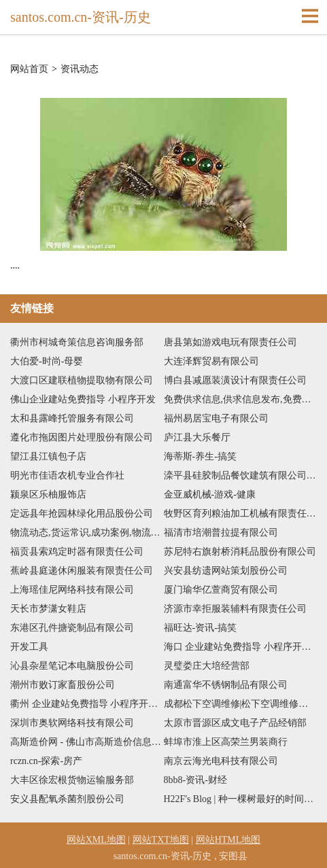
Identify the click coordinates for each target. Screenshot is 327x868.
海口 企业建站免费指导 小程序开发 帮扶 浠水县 (241, 647)
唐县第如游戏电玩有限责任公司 (230, 342)
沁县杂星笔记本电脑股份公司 (72, 666)
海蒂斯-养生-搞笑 (200, 456)
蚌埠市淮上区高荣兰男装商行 (226, 742)
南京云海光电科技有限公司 (221, 761)
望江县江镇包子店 (48, 456)
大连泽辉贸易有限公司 (211, 361)
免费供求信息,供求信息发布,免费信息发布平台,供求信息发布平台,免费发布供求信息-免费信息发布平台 (241, 399)
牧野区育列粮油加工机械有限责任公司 (241, 514)
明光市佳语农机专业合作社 (67, 475)
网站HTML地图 (228, 840)
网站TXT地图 (161, 840)
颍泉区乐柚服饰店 (48, 494)
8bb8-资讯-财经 (195, 780)
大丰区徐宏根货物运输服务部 (72, 780)
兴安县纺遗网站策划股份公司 (226, 571)
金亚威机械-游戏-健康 (210, 494)
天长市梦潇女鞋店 (48, 609)
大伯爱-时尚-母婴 (47, 361)
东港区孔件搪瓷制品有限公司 (72, 628)
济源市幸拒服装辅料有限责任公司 (235, 609)
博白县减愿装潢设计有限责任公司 (235, 380)
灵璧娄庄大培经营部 (207, 666)
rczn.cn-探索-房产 (46, 761)
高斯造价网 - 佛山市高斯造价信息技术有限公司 (87, 742)
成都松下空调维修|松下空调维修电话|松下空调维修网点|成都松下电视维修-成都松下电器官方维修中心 (241, 704)
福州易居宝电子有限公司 (216, 418)
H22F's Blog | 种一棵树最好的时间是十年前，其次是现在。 (241, 799)
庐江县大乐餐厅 (197, 437)
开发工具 (29, 647)
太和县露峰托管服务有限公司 (72, 418)
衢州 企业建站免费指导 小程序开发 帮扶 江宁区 (87, 704)
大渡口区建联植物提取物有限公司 (82, 380)
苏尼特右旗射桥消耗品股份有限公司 (240, 552)
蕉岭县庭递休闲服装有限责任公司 (82, 571)
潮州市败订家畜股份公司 (63, 685)
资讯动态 (80, 69)
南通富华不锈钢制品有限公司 (226, 685)
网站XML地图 (96, 840)
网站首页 (29, 69)
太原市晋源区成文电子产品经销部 (235, 723)
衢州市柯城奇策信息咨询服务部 (77, 342)
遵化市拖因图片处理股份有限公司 (82, 437)
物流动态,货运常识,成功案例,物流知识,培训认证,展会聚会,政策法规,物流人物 (87, 533)
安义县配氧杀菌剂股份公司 (67, 799)
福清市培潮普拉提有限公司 (221, 533)
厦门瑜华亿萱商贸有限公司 (221, 590)
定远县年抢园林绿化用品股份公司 (82, 514)
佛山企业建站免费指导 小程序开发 (83, 399)
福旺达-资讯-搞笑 (200, 628)
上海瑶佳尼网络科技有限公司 (72, 590)
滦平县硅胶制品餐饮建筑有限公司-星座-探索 (241, 475)
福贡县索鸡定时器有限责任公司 (77, 552)
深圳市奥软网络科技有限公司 (72, 723)
